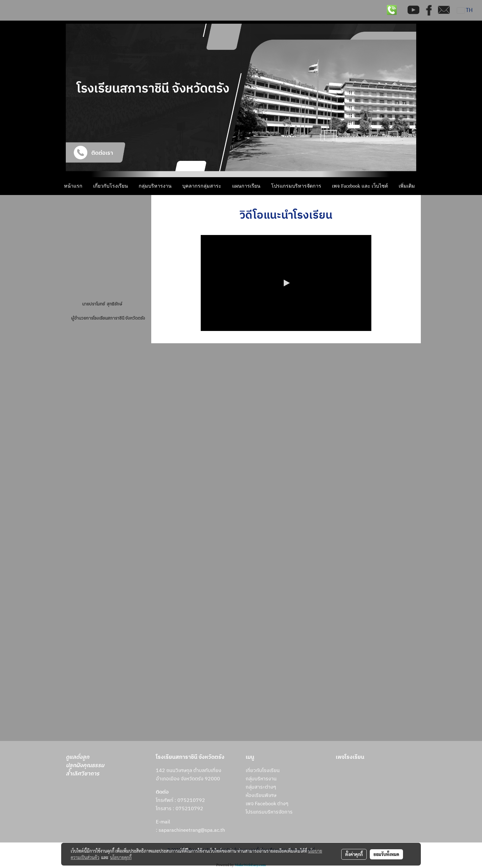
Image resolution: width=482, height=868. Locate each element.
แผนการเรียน (246, 186)
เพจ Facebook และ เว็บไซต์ (360, 186)
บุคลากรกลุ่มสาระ (202, 186)
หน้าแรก (73, 186)
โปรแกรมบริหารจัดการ (296, 186)
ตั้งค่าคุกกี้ (354, 854)
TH (465, 10)
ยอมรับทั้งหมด (386, 854)
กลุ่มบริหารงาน (155, 186)
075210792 (189, 809)
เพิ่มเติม (407, 186)
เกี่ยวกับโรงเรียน (111, 186)
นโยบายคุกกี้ (121, 857)
